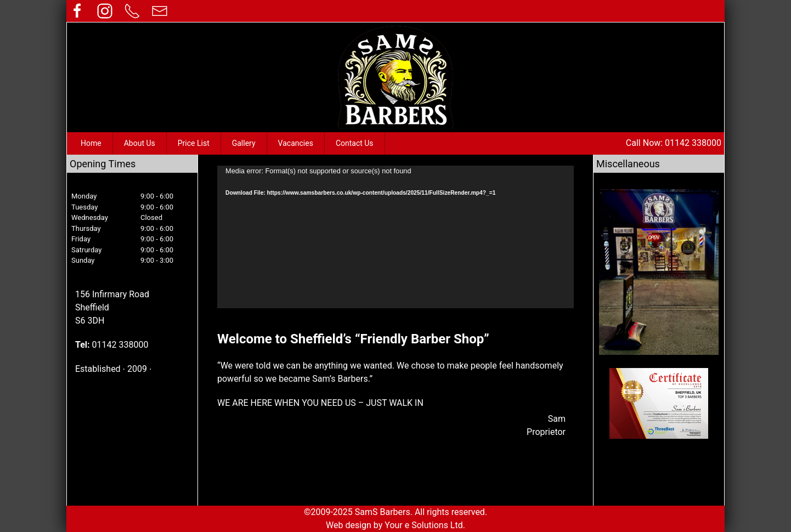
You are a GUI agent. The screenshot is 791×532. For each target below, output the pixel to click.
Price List (194, 143)
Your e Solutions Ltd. (425, 525)
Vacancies (296, 143)
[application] (395, 237)
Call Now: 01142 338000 (674, 143)
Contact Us (355, 143)
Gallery (244, 143)
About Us (140, 143)
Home (91, 143)
